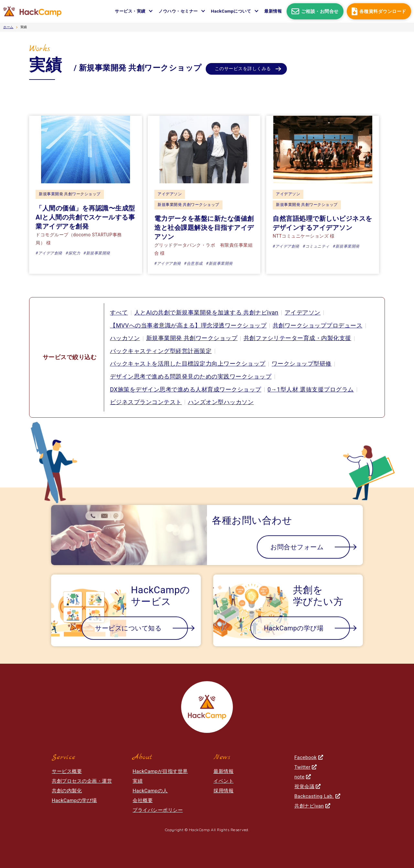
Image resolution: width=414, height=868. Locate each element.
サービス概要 (67, 771)
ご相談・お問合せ (315, 11)
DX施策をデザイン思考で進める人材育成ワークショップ (186, 389)
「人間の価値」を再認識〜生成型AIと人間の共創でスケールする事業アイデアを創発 (85, 217)
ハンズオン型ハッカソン (221, 402)
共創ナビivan (312, 806)
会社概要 (143, 800)
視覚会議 (308, 787)
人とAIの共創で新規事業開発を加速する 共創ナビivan (206, 312)
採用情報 (223, 791)
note (303, 777)
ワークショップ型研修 (302, 364)
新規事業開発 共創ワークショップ (70, 194)
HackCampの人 (150, 791)
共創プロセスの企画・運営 (82, 781)
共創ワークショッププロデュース (318, 325)
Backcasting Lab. (317, 796)
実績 (138, 781)
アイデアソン (170, 194)
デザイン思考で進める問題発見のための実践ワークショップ (191, 376)
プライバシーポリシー (158, 810)
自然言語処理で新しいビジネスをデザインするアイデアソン (322, 223)
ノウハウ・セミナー (178, 11)
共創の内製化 (67, 791)
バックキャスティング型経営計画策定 (161, 351)
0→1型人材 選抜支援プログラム (311, 389)
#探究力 (73, 253)
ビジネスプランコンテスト (146, 402)
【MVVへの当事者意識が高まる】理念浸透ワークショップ (188, 325)
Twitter (306, 767)
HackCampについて (231, 11)
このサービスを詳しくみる (243, 69)
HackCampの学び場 (74, 800)
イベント (223, 781)
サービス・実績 (130, 11)
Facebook (309, 757)
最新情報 (273, 11)
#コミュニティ (316, 246)
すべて (119, 312)
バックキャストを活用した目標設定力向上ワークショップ (188, 364)
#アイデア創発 (49, 253)
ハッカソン (125, 338)
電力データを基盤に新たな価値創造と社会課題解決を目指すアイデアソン (204, 228)
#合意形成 (193, 263)
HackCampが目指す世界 (160, 771)
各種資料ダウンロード (379, 11)
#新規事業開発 (97, 253)
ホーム (8, 27)
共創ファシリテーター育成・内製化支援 (297, 338)
